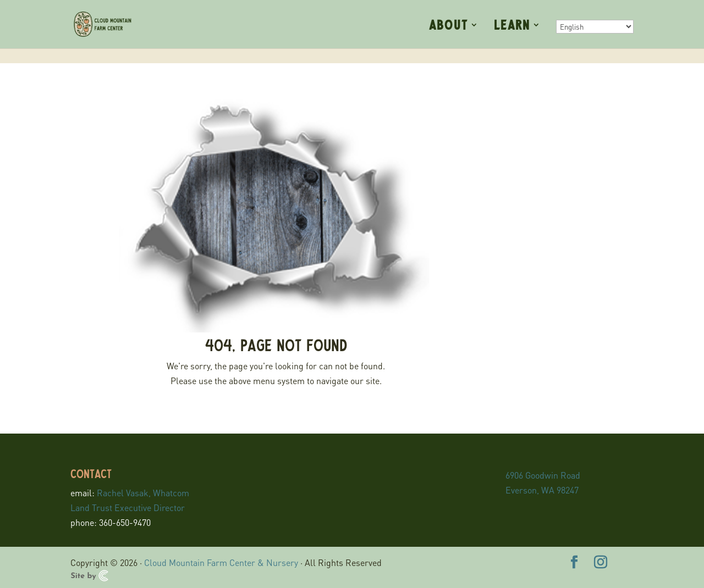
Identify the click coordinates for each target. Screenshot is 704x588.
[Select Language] (595, 27)
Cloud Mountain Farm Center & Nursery (221, 562)
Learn (512, 26)
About (449, 26)
